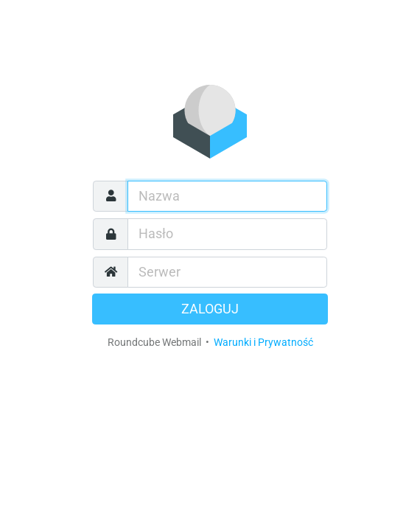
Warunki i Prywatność (263, 342)
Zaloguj (210, 309)
